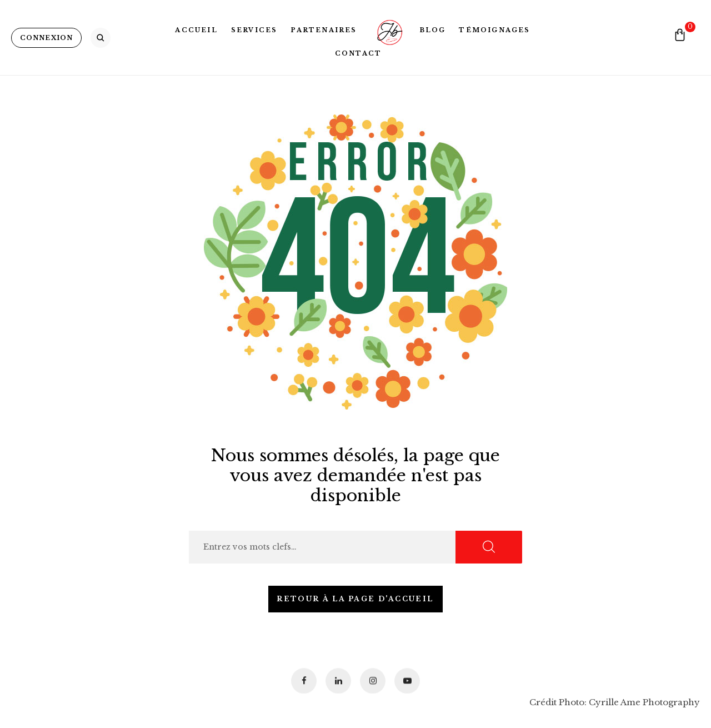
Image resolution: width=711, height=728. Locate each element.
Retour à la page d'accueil (355, 599)
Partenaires (324, 30)
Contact (358, 53)
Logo (388, 30)
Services (254, 30)
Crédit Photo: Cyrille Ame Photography (615, 702)
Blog (433, 30)
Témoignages (494, 30)
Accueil (196, 30)
